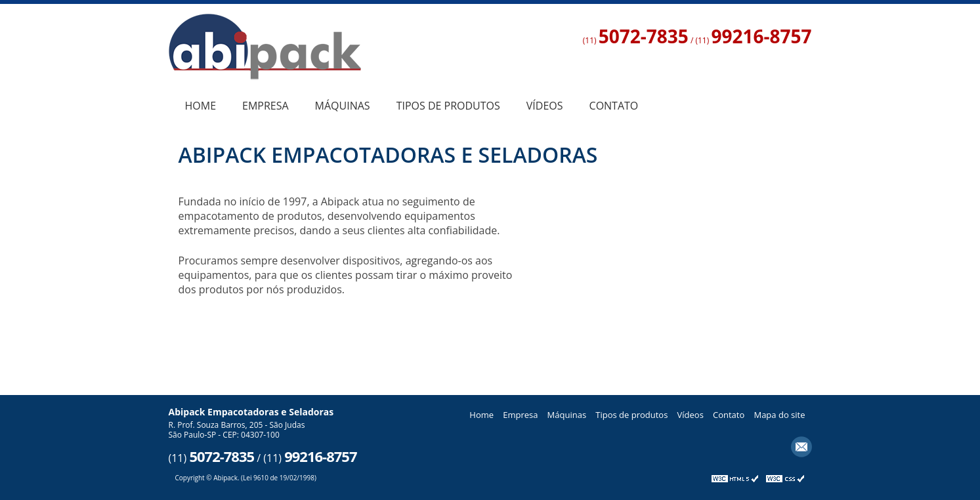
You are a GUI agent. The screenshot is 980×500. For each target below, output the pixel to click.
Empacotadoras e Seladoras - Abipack (265, 51)
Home (201, 106)
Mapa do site (779, 415)
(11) (636, 40)
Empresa (266, 106)
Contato (614, 106)
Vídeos (545, 106)
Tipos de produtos (448, 106)
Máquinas (343, 106)
